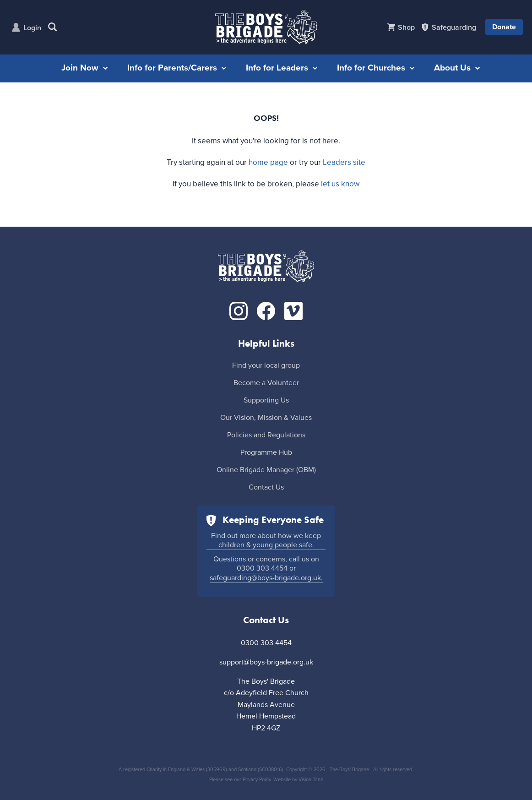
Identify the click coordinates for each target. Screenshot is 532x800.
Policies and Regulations (266, 435)
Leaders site (344, 162)
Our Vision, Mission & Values (266, 418)
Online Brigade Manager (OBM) (266, 470)
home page (268, 162)
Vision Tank (311, 780)
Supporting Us (266, 400)
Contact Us (266, 487)
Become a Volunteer (266, 383)
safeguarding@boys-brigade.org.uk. (266, 578)
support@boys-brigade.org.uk (266, 662)
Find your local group (266, 365)
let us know (340, 184)
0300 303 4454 (262, 568)
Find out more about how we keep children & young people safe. (266, 540)
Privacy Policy (257, 780)
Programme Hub (266, 452)
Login (32, 28)
